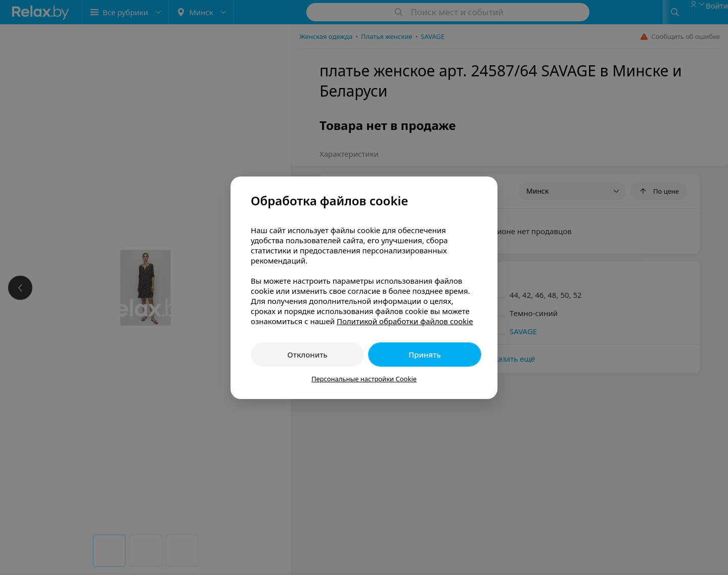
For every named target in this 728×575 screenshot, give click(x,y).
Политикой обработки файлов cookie (405, 321)
